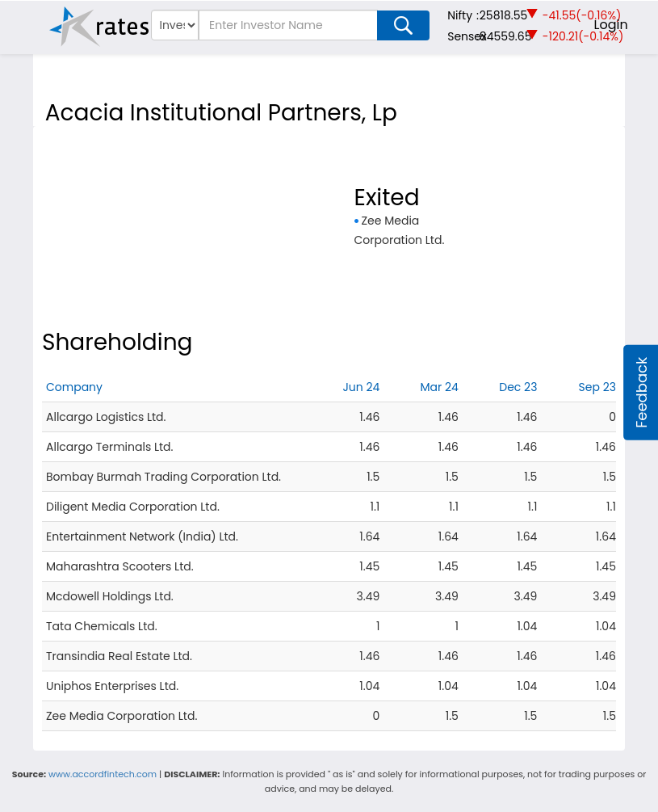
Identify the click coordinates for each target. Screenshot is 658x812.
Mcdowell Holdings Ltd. (110, 596)
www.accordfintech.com (103, 774)
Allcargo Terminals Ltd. (109, 447)
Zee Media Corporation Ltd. (122, 716)
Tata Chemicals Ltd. (102, 626)
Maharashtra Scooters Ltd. (120, 566)
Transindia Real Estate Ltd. (119, 656)
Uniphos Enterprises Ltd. (112, 686)
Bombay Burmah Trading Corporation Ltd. (163, 477)
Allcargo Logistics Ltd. (106, 417)
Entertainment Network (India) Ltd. (142, 536)
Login (611, 25)
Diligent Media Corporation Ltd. (133, 507)
